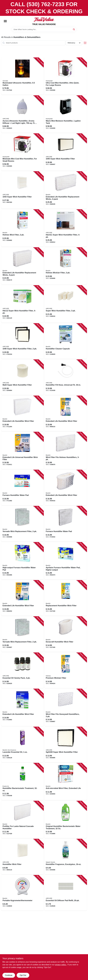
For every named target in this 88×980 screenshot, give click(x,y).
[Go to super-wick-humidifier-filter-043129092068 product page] (66, 152)
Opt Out (23, 975)
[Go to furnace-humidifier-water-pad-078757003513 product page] (22, 488)
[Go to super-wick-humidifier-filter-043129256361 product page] (66, 228)
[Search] (74, 29)
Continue (9, 975)
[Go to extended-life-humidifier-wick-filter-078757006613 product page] (66, 414)
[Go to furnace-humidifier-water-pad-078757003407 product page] (66, 524)
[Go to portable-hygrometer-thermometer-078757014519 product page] (22, 893)
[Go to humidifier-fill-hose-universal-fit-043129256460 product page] (66, 377)
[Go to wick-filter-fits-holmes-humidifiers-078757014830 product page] (66, 451)
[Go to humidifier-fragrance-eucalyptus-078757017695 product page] (66, 857)
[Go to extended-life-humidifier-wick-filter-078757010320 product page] (66, 488)
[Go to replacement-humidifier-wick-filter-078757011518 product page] (66, 598)
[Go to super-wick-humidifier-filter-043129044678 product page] (22, 341)
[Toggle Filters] (85, 43)
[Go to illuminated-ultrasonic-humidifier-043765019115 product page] (22, 76)
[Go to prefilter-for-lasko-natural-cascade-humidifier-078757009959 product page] (22, 820)
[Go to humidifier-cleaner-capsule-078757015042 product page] (66, 341)
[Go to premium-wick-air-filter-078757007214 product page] (66, 670)
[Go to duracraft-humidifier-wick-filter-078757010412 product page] (66, 634)
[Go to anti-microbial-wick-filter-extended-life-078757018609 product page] (66, 782)
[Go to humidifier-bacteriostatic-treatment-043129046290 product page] (22, 782)
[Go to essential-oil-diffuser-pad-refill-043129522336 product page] (66, 893)
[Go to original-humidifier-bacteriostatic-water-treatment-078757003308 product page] (66, 820)
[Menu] (5, 21)
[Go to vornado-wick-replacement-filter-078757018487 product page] (22, 524)
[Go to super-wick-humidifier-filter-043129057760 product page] (66, 745)
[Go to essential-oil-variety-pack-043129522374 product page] (22, 670)
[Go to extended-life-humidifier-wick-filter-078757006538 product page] (22, 414)
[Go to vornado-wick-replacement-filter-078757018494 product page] (22, 634)
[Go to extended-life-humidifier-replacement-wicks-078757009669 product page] (22, 266)
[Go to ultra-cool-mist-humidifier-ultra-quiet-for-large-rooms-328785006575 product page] (66, 76)
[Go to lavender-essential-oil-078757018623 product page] (22, 745)
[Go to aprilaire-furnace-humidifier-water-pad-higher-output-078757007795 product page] (66, 561)
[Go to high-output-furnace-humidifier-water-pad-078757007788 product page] (22, 561)
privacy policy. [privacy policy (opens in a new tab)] (61, 965)
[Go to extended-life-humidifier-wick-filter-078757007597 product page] (22, 598)
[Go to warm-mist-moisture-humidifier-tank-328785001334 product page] (66, 114)
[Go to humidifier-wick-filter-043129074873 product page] (22, 857)
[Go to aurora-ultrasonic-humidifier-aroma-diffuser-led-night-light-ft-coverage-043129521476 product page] (22, 114)
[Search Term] (44, 29)
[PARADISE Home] (44, 20)
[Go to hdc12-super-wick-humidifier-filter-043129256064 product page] (22, 304)
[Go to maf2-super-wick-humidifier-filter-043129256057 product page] (22, 377)
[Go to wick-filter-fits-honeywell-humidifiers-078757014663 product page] (66, 707)
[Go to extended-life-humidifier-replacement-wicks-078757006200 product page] (66, 190)
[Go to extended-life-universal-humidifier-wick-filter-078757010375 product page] (22, 451)
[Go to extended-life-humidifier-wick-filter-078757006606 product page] (22, 707)
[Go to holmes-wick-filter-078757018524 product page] (22, 228)
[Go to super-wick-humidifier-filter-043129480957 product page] (66, 304)
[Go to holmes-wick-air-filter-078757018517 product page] (66, 266)
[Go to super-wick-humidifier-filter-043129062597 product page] (22, 190)
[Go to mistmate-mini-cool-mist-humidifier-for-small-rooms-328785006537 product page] (22, 152)
